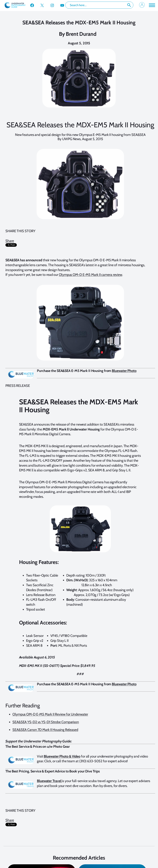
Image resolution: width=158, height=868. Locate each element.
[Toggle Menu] (152, 5)
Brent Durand (81, 34)
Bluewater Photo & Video (62, 756)
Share (10, 241)
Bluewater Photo (124, 371)
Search (129, 5)
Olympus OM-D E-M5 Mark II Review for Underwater (50, 714)
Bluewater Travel (49, 781)
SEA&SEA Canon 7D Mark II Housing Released (45, 730)
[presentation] (14, 249)
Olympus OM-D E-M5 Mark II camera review (90, 275)
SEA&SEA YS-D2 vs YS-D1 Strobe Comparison (46, 722)
